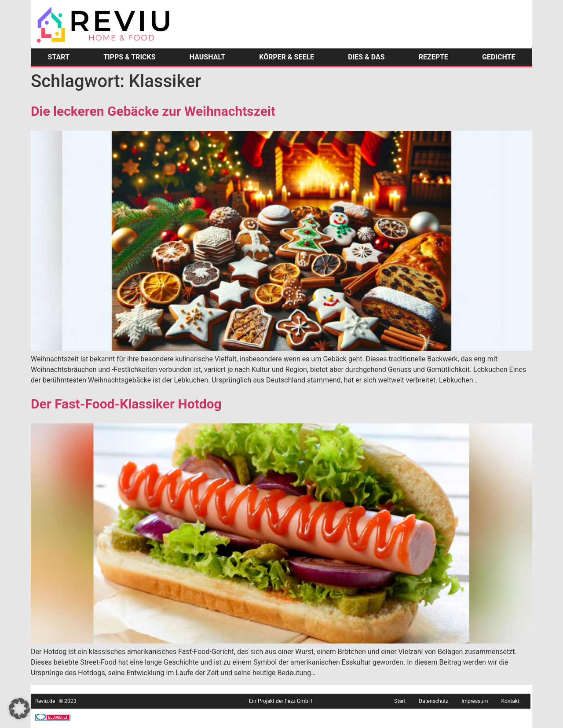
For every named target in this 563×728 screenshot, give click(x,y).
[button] (19, 709)
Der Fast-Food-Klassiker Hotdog (126, 404)
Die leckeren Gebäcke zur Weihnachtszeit (153, 111)
